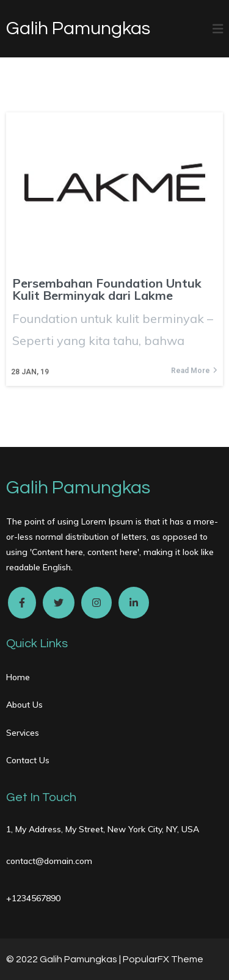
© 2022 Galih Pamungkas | (64, 959)
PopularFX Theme (163, 959)
